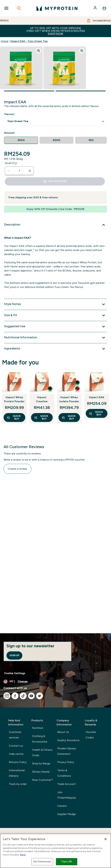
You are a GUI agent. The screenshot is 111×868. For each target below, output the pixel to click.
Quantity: (11, 163)
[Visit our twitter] (40, 696)
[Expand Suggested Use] (56, 327)
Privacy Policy (66, 762)
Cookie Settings (15, 673)
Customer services (15, 735)
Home (5, 41)
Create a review (17, 469)
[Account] (95, 8)
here (23, 855)
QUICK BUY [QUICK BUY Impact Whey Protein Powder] (14, 417)
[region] (56, 851)
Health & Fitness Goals (42, 753)
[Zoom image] (39, 51)
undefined (56, 121)
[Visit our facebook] (15, 696)
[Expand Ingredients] (56, 349)
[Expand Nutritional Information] (56, 338)
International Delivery (17, 773)
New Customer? (42, 780)
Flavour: (10, 114)
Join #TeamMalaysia (66, 795)
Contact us (16, 746)
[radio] (21, 140)
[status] (19, 171)
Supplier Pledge (67, 814)
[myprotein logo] (57, 8)
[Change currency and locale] (56, 681)
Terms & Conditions (64, 773)
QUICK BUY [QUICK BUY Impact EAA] (96, 413)
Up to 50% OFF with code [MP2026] (56, 31)
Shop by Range (41, 763)
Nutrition (38, 728)
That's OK (66, 862)
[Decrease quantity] (9, 171)
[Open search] (19, 8)
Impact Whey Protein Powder (14, 399)
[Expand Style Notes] (56, 304)
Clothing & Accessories (40, 739)
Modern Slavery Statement (67, 751)
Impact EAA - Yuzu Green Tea (29, 41)
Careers (62, 806)
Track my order (18, 784)
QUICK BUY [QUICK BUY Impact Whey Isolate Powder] (69, 417)
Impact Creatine (42, 399)
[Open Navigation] (6, 8)
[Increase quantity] (30, 171)
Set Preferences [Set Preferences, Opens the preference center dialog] (42, 862)
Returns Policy (18, 762)
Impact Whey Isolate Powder (69, 399)
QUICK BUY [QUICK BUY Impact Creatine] (41, 417)
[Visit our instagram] (7, 696)
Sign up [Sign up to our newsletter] (14, 655)
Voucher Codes (91, 735)
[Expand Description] (56, 225)
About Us (63, 732)
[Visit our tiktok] (23, 696)
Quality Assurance (68, 740)
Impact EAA (97, 397)
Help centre (16, 754)
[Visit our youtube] (31, 696)
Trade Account (66, 784)
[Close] (106, 839)
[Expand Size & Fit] (56, 315)
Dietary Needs (41, 772)
